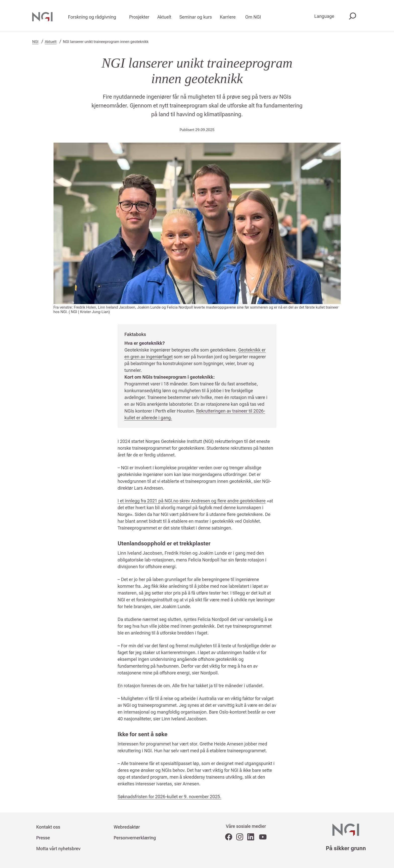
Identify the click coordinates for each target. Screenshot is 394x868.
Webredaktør (127, 827)
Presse (43, 838)
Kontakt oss (48, 827)
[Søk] (352, 17)
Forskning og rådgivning (92, 17)
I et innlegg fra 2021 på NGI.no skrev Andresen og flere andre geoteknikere (192, 501)
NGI (35, 42)
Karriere (228, 17)
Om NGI (253, 17)
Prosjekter (139, 17)
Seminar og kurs (196, 17)
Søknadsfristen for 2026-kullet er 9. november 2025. (169, 797)
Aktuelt (164, 17)
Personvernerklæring (135, 838)
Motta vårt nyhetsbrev (58, 849)
